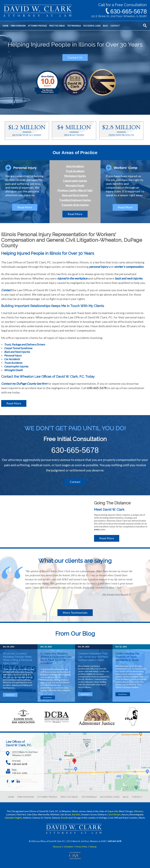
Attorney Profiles (37, 26)
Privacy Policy (81, 847)
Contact (115, 26)
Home (5, 26)
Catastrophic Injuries (75, 181)
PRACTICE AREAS (69, 797)
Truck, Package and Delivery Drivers (25, 344)
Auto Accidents (75, 166)
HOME (11, 797)
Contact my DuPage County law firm (24, 384)
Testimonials (74, 26)
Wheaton (139, 811)
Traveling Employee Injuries (75, 200)
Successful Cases (92, 26)
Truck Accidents (75, 171)
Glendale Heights (13, 818)
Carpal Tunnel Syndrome (18, 348)
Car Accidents (12, 359)
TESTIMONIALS (89, 797)
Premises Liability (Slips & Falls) (75, 190)
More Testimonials (75, 613)
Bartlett (76, 814)
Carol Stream (114, 814)
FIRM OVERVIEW (26, 797)
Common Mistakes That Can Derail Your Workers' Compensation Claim (93, 657)
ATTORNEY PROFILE (47, 797)
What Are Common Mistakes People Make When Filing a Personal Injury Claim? (17, 658)
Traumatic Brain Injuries (75, 205)
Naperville (113, 811)
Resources (57, 847)
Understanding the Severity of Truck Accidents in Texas (127, 657)
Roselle (64, 818)
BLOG (126, 797)
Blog (105, 26)
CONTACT (137, 797)
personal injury (99, 267)
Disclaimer (69, 847)
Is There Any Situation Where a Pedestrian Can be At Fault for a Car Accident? (56, 658)
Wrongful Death (75, 186)
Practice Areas (57, 26)
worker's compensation (129, 267)
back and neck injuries (129, 278)
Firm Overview (18, 26)
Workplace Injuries (75, 176)
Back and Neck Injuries (75, 195)
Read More (25, 207)
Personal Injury (13, 355)
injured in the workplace (72, 278)
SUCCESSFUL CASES (110, 797)
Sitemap (93, 847)
